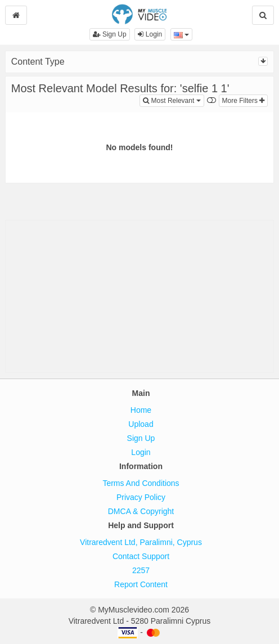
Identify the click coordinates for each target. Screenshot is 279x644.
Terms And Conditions (141, 483)
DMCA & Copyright (141, 511)
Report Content (141, 584)
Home (141, 410)
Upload (141, 424)
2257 (141, 570)
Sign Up (110, 34)
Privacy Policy (141, 497)
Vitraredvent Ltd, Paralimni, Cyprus (141, 542)
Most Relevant (173, 100)
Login (150, 34)
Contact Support (141, 556)
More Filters (244, 101)
